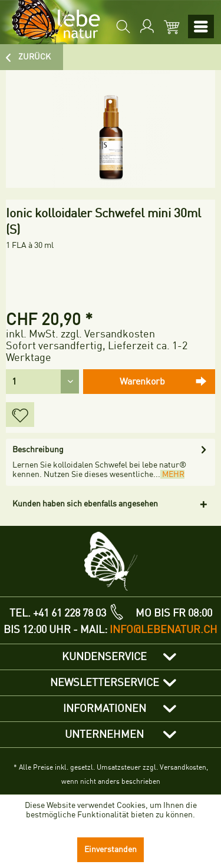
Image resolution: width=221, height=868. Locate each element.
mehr (172, 474)
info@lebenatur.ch (164, 630)
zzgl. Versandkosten (108, 334)
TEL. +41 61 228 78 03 (58, 613)
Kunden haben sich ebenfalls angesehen (85, 504)
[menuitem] (122, 26)
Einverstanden (111, 849)
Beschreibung (38, 450)
